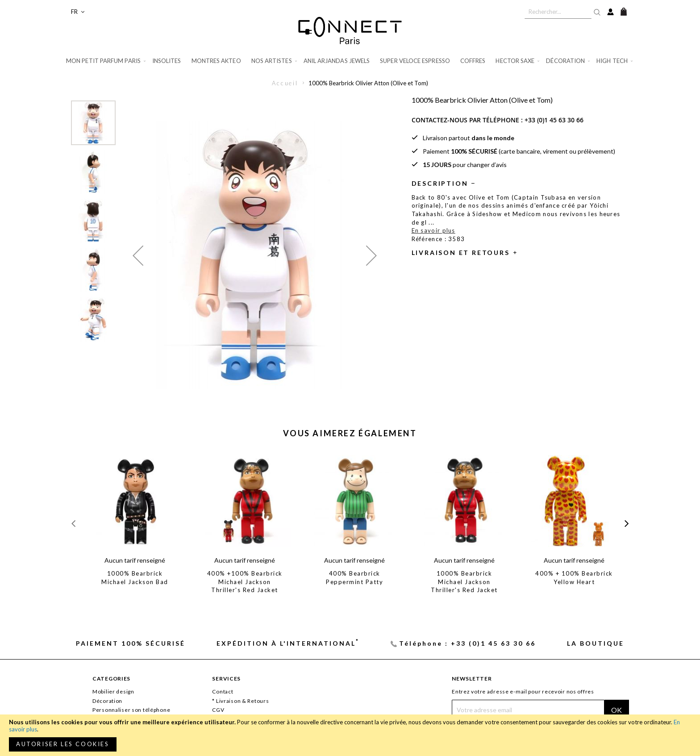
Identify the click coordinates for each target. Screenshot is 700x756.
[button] (78, 12)
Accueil (285, 83)
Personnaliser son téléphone (131, 710)
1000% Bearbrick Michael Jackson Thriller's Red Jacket (464, 582)
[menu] (350, 61)
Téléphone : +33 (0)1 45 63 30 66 (467, 643)
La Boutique (596, 643)
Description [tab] (440, 183)
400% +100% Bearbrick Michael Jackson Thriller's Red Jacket (245, 582)
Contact (223, 691)
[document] (350, 735)
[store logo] (350, 30)
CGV (218, 710)
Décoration (107, 701)
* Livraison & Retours (240, 701)
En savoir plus (433, 230)
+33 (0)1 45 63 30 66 (554, 120)
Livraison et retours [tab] (461, 253)
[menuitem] (106, 61)
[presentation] (627, 524)
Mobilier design (113, 691)
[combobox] (558, 12)
